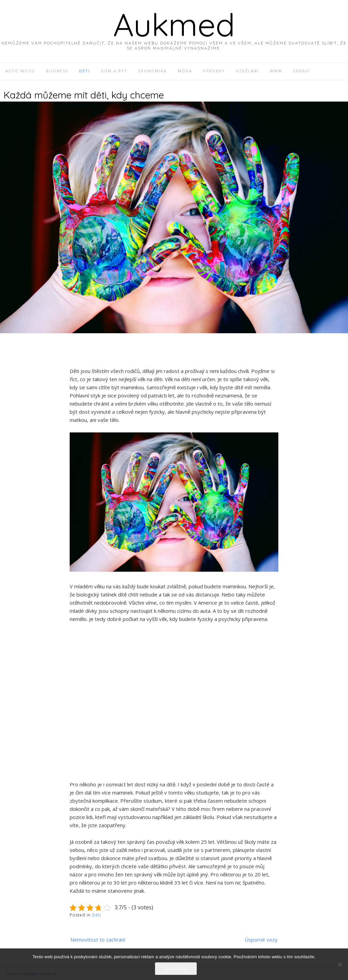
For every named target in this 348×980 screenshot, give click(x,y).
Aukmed (174, 24)
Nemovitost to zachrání (98, 940)
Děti (97, 915)
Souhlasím (176, 969)
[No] (340, 964)
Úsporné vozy (261, 940)
